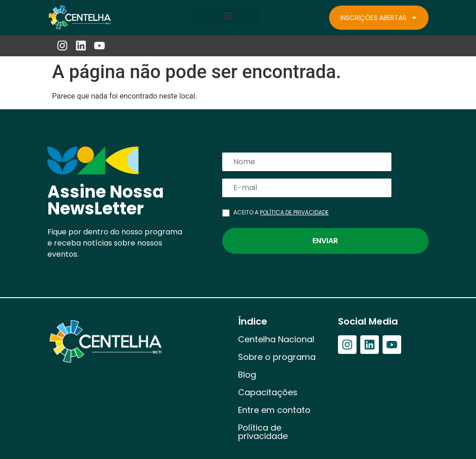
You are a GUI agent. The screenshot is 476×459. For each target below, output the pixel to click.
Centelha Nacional (276, 339)
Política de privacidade (263, 432)
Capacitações (268, 392)
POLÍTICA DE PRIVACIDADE (294, 212)
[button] (227, 16)
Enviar (325, 241)
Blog (247, 375)
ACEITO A (281, 213)
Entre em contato (274, 410)
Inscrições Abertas (379, 18)
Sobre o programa (277, 357)
